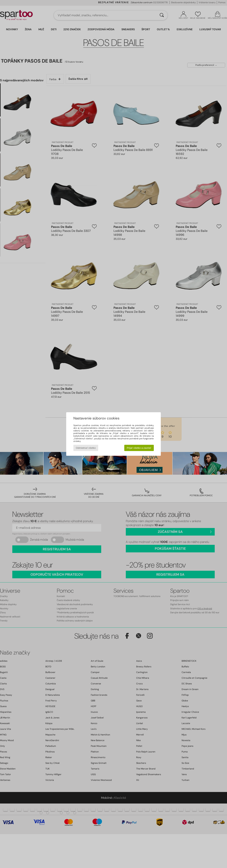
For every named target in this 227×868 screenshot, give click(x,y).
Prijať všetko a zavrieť (139, 448)
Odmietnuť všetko (86, 448)
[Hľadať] (162, 15)
